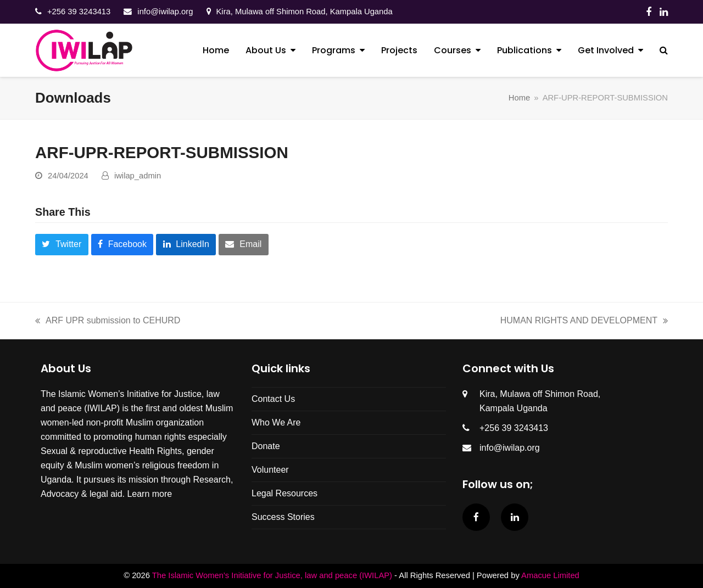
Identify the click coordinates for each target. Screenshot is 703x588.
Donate (266, 446)
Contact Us (273, 399)
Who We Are (276, 422)
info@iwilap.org (165, 12)
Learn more (149, 494)
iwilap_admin (138, 176)
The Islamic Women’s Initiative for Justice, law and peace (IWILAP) (272, 575)
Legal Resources (284, 493)
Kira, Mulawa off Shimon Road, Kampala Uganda (305, 12)
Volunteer (270, 470)
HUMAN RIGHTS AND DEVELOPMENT (584, 319)
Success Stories (283, 517)
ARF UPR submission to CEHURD (108, 319)
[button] (664, 51)
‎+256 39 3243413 (79, 12)
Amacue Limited (550, 575)
